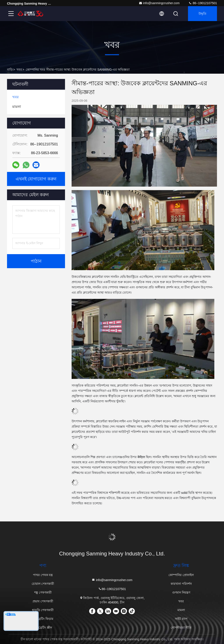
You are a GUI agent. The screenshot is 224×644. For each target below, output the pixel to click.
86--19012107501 (203, 3)
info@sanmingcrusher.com (159, 3)
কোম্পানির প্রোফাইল (181, 575)
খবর (19, 70)
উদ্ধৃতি (202, 14)
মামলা (181, 610)
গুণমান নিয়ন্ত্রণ (181, 592)
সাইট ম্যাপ (181, 619)
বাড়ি (10, 70)
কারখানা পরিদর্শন (181, 584)
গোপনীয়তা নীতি (181, 628)
